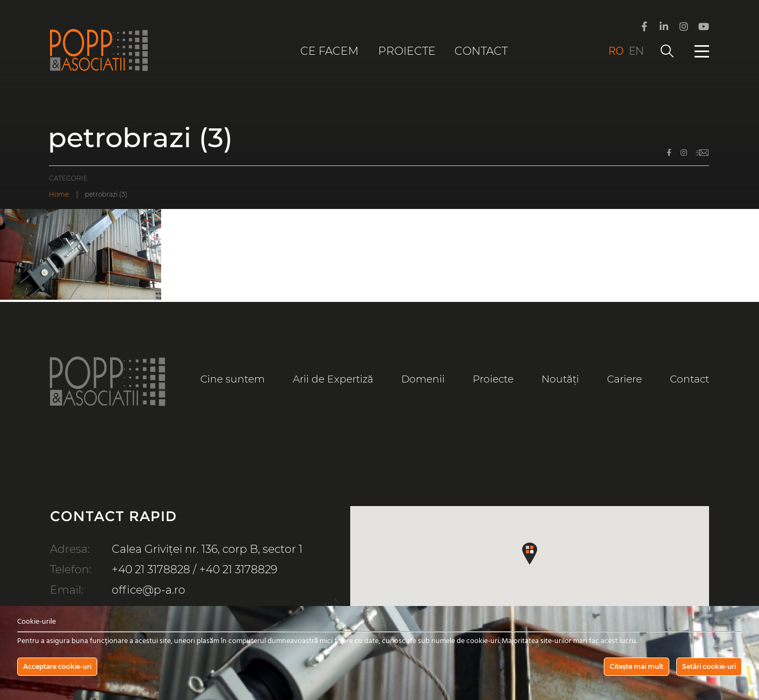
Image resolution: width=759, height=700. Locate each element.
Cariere (624, 379)
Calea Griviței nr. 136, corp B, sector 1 (207, 549)
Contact (481, 51)
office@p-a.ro (149, 590)
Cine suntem (233, 379)
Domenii (423, 379)
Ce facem (330, 51)
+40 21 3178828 (151, 569)
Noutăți (560, 379)
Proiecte (407, 51)
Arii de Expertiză (333, 379)
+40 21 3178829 (238, 569)
